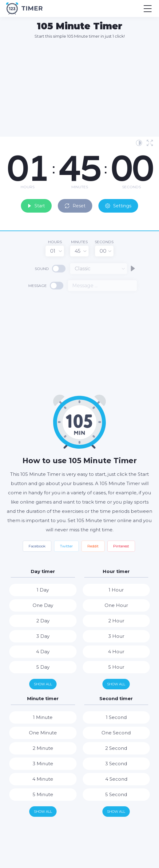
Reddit (93, 546)
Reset (75, 206)
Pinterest (121, 546)
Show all (43, 684)
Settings (118, 206)
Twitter (66, 546)
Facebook (37, 546)
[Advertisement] (83, 88)
